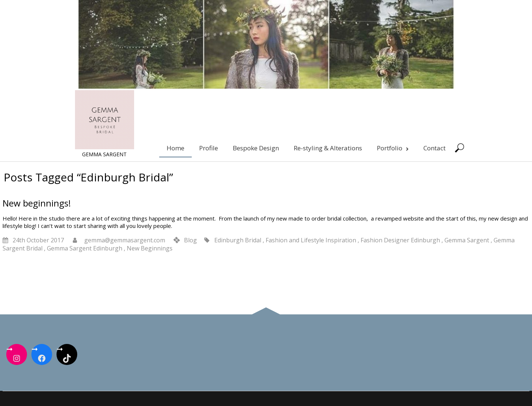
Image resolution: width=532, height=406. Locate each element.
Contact (434, 148)
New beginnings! (37, 203)
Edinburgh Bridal (238, 240)
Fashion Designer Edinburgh (400, 240)
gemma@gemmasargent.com (125, 240)
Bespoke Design (256, 148)
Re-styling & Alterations (328, 148)
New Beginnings (150, 248)
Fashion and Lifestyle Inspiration (311, 240)
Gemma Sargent (467, 240)
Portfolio (393, 148)
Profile (209, 148)
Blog (190, 240)
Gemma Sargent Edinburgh (85, 248)
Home (175, 148)
